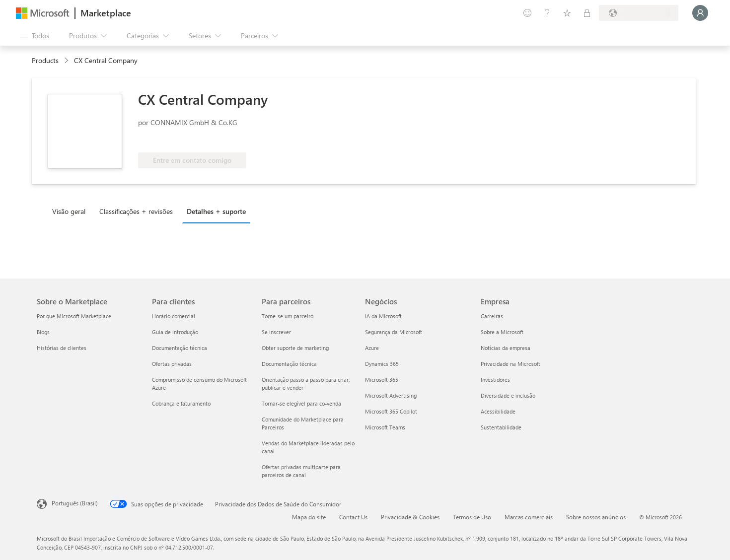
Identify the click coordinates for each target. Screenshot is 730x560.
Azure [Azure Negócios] (372, 348)
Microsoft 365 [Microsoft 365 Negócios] (382, 380)
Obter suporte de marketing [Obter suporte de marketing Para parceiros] (295, 348)
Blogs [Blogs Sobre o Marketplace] (43, 332)
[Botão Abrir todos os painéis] (35, 36)
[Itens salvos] (567, 13)
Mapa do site (309, 517)
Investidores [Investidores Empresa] (495, 380)
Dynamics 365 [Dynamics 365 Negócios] (382, 364)
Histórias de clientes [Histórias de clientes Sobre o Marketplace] (62, 348)
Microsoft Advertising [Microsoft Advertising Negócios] (391, 395)
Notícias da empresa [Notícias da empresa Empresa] (506, 348)
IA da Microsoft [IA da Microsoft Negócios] (383, 316)
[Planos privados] (587, 13)
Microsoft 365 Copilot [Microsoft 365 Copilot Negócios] (391, 411)
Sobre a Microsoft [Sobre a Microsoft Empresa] (502, 332)
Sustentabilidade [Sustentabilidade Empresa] (501, 427)
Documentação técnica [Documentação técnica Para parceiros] (289, 364)
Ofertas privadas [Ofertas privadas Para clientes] (172, 364)
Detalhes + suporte (216, 211)
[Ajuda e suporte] (547, 13)
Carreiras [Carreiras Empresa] (492, 316)
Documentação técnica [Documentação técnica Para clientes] (180, 348)
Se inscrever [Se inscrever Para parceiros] (276, 332)
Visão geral (69, 211)
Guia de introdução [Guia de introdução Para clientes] (175, 332)
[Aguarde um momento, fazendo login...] (700, 13)
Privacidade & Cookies (410, 517)
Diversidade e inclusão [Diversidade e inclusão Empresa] (508, 395)
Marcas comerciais (529, 517)
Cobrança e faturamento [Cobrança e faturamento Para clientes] (181, 403)
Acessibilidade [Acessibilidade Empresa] (498, 411)
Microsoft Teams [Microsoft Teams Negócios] (385, 427)
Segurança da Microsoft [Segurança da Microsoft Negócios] (394, 332)
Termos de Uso (472, 517)
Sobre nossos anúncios (596, 517)
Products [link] (45, 60)
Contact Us (353, 517)
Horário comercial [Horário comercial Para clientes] (174, 316)
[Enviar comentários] (527, 13)
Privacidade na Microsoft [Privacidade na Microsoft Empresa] (511, 364)
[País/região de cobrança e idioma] (639, 13)
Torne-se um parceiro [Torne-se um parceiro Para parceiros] (288, 316)
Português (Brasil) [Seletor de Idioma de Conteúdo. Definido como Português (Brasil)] (75, 503)
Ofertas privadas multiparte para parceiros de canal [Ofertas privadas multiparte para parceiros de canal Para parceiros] (301, 471)
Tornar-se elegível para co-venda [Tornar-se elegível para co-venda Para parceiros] (301, 403)
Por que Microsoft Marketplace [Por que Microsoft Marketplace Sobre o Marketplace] (74, 316)
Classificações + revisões (136, 211)
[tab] (71, 211)
